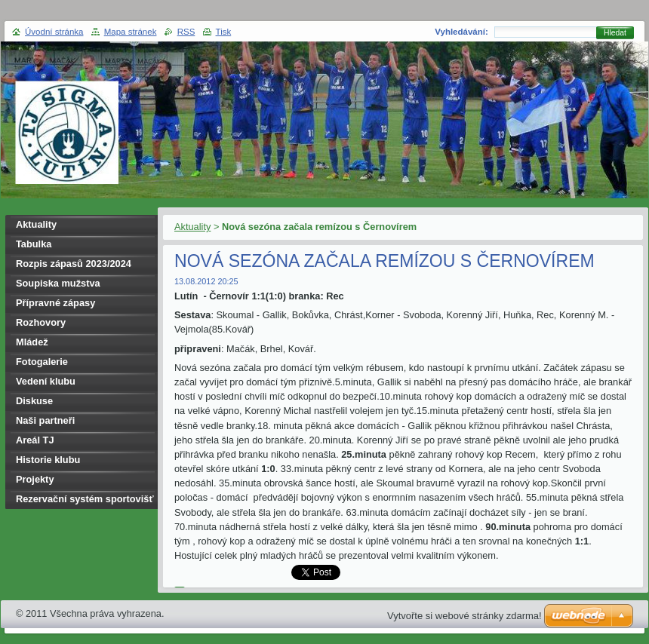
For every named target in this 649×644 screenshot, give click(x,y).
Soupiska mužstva (58, 283)
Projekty (35, 479)
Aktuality (192, 227)
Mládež (32, 342)
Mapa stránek (131, 32)
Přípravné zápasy (55, 303)
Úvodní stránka (54, 32)
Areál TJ (35, 440)
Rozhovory (41, 322)
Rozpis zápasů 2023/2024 (74, 264)
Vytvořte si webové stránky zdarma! (464, 616)
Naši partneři (45, 420)
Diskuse (34, 401)
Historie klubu (48, 460)
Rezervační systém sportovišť (85, 499)
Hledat (615, 33)
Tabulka (34, 244)
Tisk (224, 32)
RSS (186, 32)
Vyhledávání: (461, 32)
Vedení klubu (46, 381)
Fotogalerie (42, 362)
